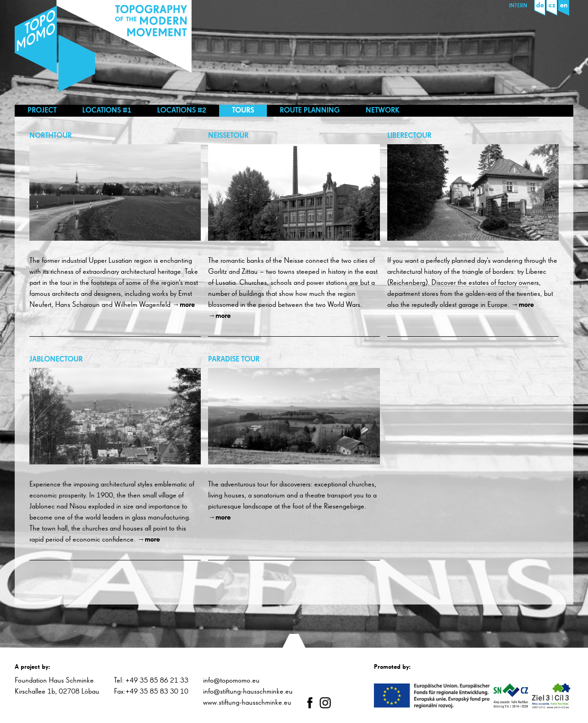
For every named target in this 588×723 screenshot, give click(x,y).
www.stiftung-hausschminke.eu (247, 703)
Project (42, 111)
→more (184, 305)
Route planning (310, 111)
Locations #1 (107, 111)
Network (383, 111)
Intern (518, 6)
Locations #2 (182, 111)
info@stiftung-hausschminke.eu (248, 692)
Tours (243, 111)
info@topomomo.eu (231, 681)
